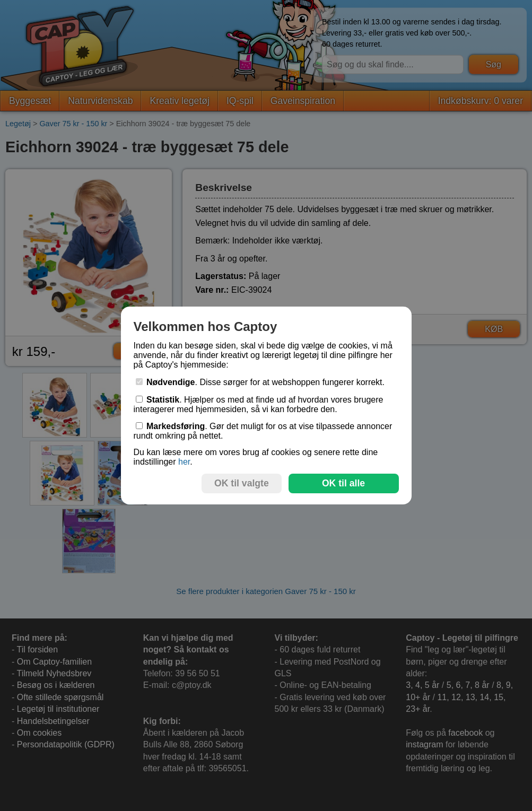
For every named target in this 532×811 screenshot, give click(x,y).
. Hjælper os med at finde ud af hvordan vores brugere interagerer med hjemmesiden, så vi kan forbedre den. (259, 404)
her (184, 462)
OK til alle (343, 483)
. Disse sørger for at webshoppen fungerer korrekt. (260, 382)
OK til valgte (242, 483)
